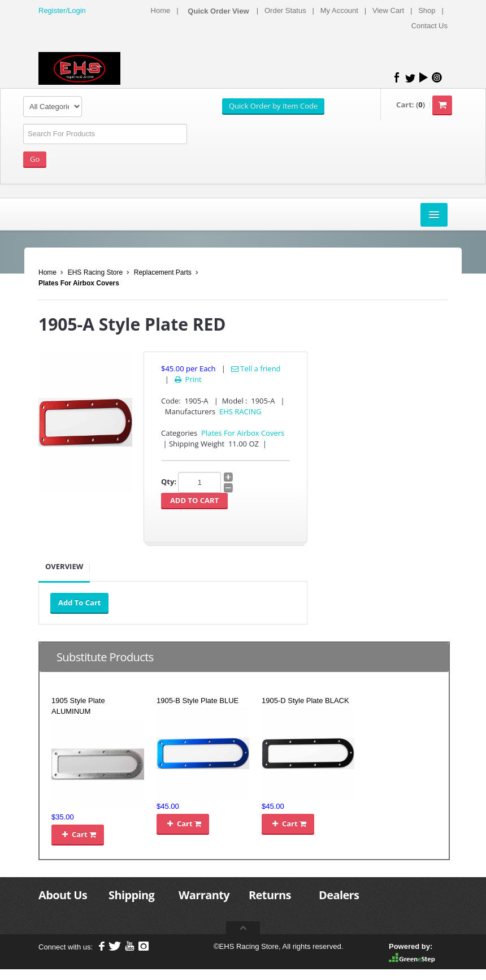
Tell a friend (256, 368)
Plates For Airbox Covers (79, 283)
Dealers (339, 895)
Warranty (204, 895)
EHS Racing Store (95, 272)
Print (187, 379)
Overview (64, 566)
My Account (339, 10)
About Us (63, 895)
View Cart (388, 10)
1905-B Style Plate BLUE (198, 701)
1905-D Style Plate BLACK (305, 701)
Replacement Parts (163, 272)
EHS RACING (240, 411)
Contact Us (429, 26)
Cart (78, 834)
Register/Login (62, 10)
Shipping (131, 895)
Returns (270, 895)
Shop (427, 10)
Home (161, 10)
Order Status (285, 10)
